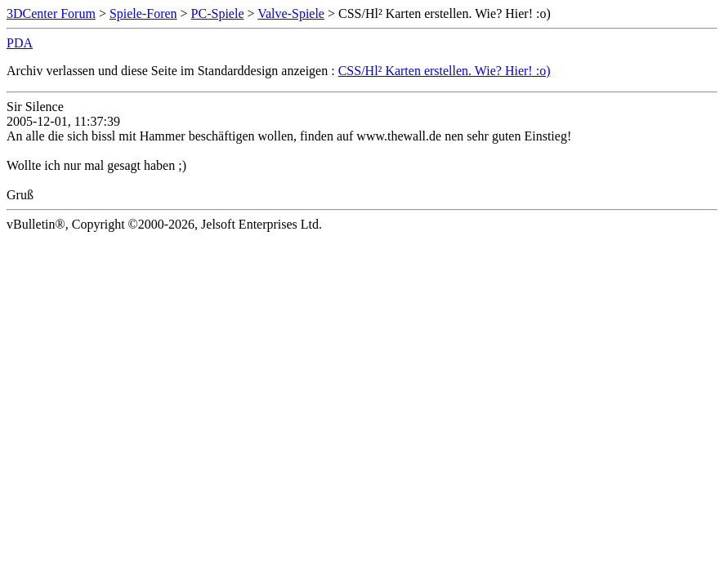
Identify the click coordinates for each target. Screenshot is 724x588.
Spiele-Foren (143, 13)
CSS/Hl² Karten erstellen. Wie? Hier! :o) (445, 71)
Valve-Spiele (291, 13)
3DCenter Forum (51, 13)
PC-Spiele (218, 13)
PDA (20, 43)
